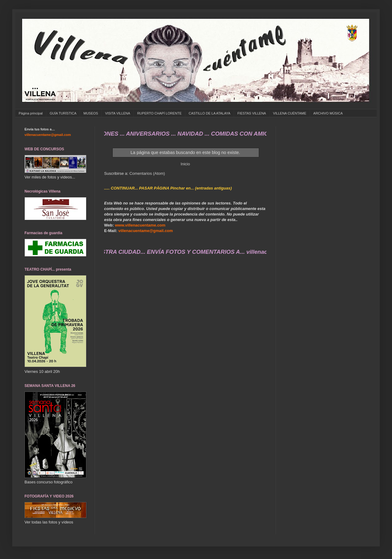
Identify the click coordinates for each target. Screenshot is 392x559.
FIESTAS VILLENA (252, 113)
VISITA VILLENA (118, 113)
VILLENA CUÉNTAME (290, 113)
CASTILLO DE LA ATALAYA (209, 113)
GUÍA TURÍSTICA (63, 113)
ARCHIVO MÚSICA (328, 113)
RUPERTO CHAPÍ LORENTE (159, 113)
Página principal (31, 113)
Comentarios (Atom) (147, 173)
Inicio (185, 164)
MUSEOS (91, 113)
